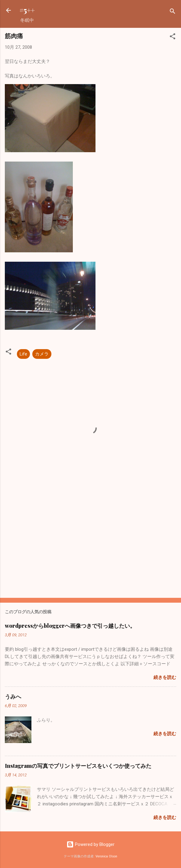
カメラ (42, 354)
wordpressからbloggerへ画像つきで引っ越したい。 (70, 626)
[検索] (173, 12)
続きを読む (165, 677)
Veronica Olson (106, 856)
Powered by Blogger (90, 844)
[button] (173, 37)
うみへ (13, 696)
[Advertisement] (90, 546)
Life (23, 354)
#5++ (27, 10)
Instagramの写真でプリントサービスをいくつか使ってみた (78, 766)
